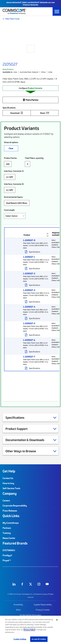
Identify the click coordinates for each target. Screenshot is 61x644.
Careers (6, 500)
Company (10, 493)
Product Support (20, 429)
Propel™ (7, 560)
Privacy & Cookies (43, 610)
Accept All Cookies (39, 639)
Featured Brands (15, 543)
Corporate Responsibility (15, 506)
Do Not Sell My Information (30, 615)
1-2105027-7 (29, 356)
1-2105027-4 (29, 307)
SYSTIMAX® (9, 550)
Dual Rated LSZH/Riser (17, 203)
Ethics (18, 610)
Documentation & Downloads (28, 440)
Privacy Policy (29, 630)
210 (8, 164)
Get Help (9, 471)
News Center (9, 538)
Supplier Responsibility (43, 605)
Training (7, 533)
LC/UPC (10, 177)
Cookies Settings (20, 639)
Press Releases (10, 511)
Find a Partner (31, 100)
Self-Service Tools (11, 488)
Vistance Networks (30, 5)
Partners (7, 528)
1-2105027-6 (29, 340)
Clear (11, 148)
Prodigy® (7, 555)
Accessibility (18, 605)
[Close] (57, 620)
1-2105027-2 (29, 273)
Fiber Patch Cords (12, 19)
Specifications (35, 252)
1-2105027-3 (29, 290)
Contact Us (8, 478)
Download (17, 113)
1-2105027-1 (29, 257)
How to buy (8, 483)
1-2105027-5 (29, 323)
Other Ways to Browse (24, 451)
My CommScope (11, 523)
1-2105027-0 (29, 240)
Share (44, 113)
